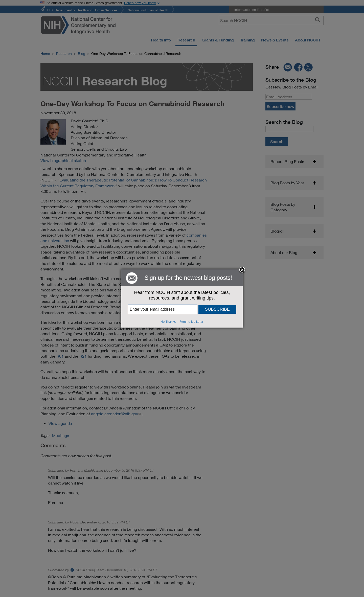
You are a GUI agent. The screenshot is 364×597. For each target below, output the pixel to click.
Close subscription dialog (242, 270)
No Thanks (168, 322)
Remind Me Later (191, 322)
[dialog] (182, 298)
